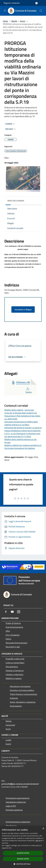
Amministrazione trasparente (18, 822)
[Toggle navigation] (5, 11)
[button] (23, 864)
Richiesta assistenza (14, 810)
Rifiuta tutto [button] (23, 859)
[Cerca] (41, 11)
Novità (14, 21)
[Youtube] (12, 612)
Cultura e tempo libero (15, 663)
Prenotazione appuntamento (18, 798)
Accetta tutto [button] (23, 853)
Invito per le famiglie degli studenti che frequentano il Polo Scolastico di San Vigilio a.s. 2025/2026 (22, 416)
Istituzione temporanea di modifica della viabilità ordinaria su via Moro (21, 423)
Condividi (10, 124)
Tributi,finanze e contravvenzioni (23, 694)
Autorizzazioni (16, 706)
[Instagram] (19, 612)
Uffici (8, 631)
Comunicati (10, 725)
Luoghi (8, 740)
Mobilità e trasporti (14, 678)
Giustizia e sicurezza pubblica (22, 690)
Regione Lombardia (12, 3)
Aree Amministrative (14, 627)
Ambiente (14, 698)
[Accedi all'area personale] (36, 3)
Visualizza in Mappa (23, 309)
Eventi (8, 744)
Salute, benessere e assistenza (23, 702)
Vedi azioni (11, 129)
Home (5, 21)
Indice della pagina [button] (16, 201)
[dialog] (23, 847)
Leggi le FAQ (11, 806)
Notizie (9, 721)
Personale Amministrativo (16, 643)
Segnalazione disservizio (16, 802)
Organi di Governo (13, 623)
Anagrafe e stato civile (15, 659)
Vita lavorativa (12, 667)
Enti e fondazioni (13, 635)
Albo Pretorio (11, 826)
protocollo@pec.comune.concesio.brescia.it (20, 784)
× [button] (43, 829)
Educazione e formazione (20, 686)
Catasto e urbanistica (14, 674)
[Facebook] (6, 612)
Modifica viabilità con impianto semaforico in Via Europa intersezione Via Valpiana (23, 447)
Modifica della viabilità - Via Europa (19, 410)
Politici (8, 639)
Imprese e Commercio (15, 671)
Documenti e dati (13, 647)
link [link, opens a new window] (10, 848)
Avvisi (23, 21)
